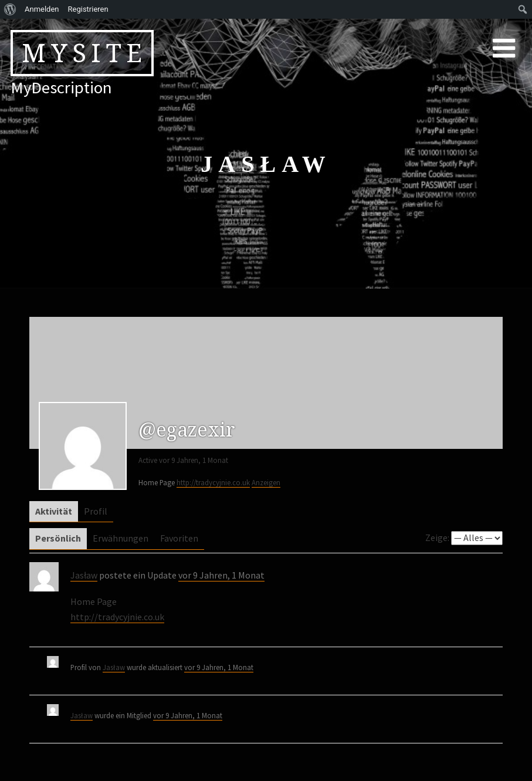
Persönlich (58, 538)
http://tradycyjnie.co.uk (213, 482)
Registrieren (88, 9)
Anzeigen (266, 482)
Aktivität (54, 511)
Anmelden (42, 9)
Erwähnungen (121, 538)
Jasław (84, 575)
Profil (96, 511)
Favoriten (179, 538)
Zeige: (437, 537)
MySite (84, 53)
